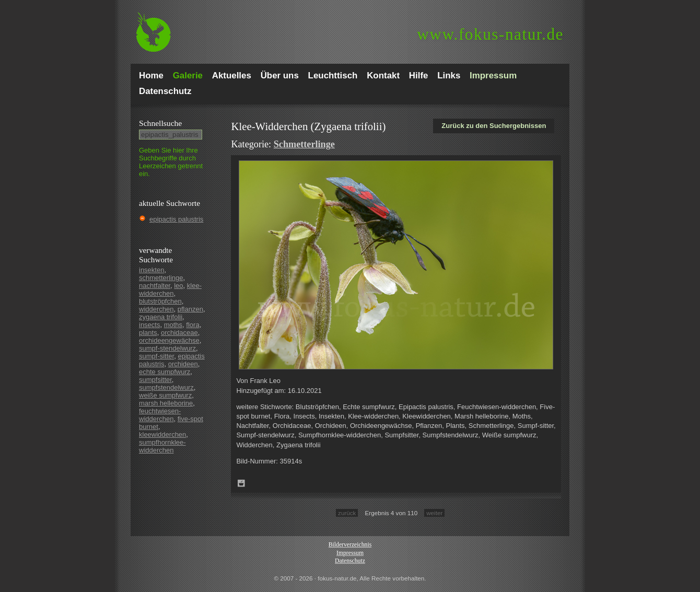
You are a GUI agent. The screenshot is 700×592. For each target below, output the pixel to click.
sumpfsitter (155, 380)
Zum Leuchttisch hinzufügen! (241, 483)
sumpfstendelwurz (166, 387)
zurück (347, 513)
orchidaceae (179, 333)
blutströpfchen (160, 301)
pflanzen (190, 309)
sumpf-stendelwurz (167, 348)
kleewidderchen (162, 434)
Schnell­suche (160, 123)
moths (173, 325)
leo (178, 286)
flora (192, 325)
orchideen (183, 364)
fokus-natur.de (490, 34)
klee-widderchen (170, 289)
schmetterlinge (161, 278)
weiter (434, 513)
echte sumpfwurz (165, 372)
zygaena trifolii (161, 317)
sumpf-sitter (156, 356)
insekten (151, 270)
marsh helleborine (166, 403)
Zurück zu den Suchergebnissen (494, 126)
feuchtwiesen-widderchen (160, 415)
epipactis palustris (176, 219)
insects (149, 325)
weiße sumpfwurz (165, 395)
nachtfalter (155, 286)
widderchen (156, 309)
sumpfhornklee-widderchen (162, 446)
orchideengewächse (169, 340)
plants (148, 333)
